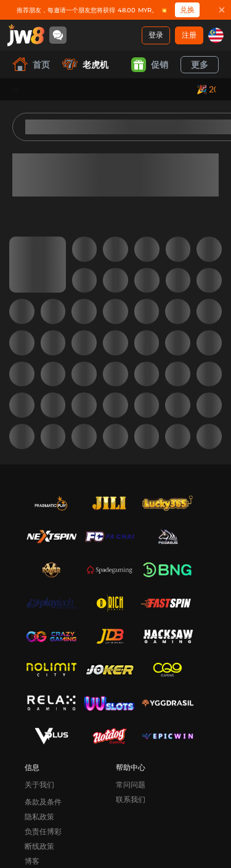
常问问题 (131, 785)
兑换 (187, 10)
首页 (31, 64)
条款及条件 (43, 802)
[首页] (26, 35)
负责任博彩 (43, 831)
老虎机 (85, 64)
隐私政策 (39, 817)
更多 (200, 64)
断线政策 (39, 846)
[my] (216, 35)
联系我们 (131, 799)
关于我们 (39, 785)
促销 (150, 65)
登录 (156, 35)
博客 (32, 861)
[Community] (58, 35)
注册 (189, 35)
